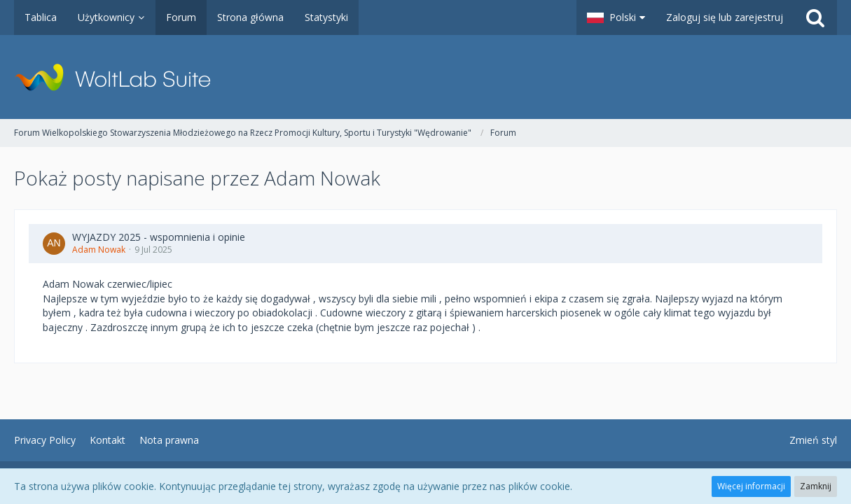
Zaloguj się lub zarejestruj (725, 17)
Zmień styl (813, 440)
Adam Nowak (99, 250)
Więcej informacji (751, 486)
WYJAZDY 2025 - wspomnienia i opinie (159, 237)
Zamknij (816, 486)
